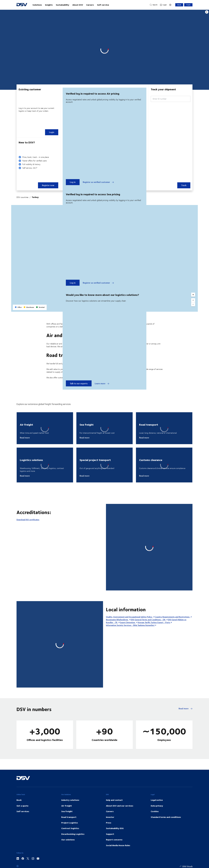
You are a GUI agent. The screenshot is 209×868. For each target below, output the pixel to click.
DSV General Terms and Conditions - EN (148, 620)
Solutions (37, 5)
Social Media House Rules (118, 845)
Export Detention (128, 622)
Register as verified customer (98, 182)
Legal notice (157, 800)
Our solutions (68, 840)
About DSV (78, 5)
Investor (110, 817)
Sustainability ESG (115, 828)
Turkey (35, 197)
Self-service (103, 5)
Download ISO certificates (28, 520)
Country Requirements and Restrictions (172, 617)
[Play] (207, 12)
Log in (73, 182)
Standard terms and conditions (166, 817)
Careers (90, 5)
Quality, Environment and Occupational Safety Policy (129, 617)
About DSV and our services (120, 806)
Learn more (102, 383)
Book (179, 5)
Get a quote (22, 806)
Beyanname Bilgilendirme (117, 620)
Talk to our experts (79, 383)
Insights (49, 5)
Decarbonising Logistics (73, 834)
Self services (23, 811)
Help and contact (114, 800)
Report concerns (114, 840)
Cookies (155, 811)
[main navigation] (89, 5)
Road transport (69, 817)
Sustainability (63, 5)
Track (188, 5)
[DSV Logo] (22, 5)
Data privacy (157, 806)
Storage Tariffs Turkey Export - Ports (154, 622)
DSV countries (22, 197)
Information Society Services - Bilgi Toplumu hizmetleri (130, 625)
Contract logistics (70, 828)
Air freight (67, 806)
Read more (25, 438)
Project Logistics (70, 823)
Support (110, 834)
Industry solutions (70, 800)
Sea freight (67, 811)
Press (109, 823)
